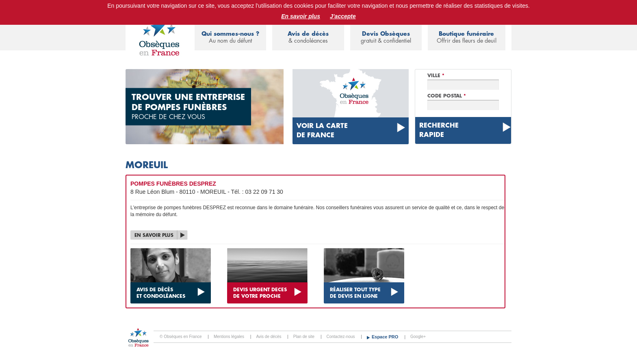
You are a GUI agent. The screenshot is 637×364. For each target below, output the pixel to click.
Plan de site (304, 337)
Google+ (418, 337)
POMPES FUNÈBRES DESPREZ (173, 184)
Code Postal (447, 96)
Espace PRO (386, 337)
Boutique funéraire (467, 38)
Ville (436, 76)
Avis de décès (308, 38)
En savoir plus (301, 16)
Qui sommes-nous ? (230, 38)
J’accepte (343, 16)
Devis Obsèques (386, 38)
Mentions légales (229, 337)
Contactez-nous (341, 337)
